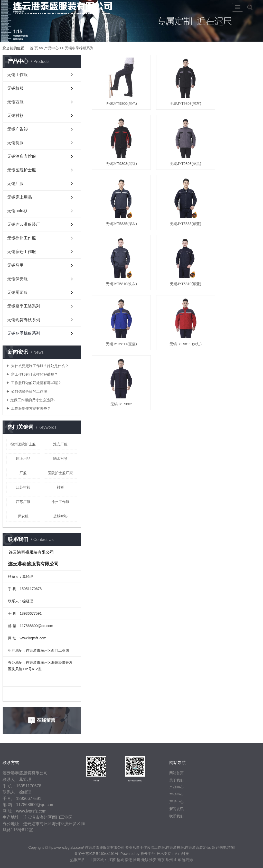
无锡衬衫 (15, 115)
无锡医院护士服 (22, 170)
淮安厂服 (60, 444)
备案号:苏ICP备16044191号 (96, 854)
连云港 (187, 860)
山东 (177, 860)
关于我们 (176, 780)
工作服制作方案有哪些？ (31, 408)
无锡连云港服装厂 (24, 224)
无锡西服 (15, 102)
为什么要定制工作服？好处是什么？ (40, 366)
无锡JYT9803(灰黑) (118, 154)
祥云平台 (148, 854)
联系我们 (176, 816)
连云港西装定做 (198, 847)
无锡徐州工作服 (22, 238)
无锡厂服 (15, 184)
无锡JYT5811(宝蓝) (234, 209)
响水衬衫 (60, 459)
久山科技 (182, 854)
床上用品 (23, 459)
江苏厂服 (23, 502)
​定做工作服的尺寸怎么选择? (33, 400)
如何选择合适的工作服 (29, 391)
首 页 (34, 48)
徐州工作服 (60, 502)
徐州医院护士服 (23, 444)
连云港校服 (175, 847)
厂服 (23, 473)
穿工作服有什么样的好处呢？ (34, 374)
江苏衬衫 (23, 487)
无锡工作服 (17, 75)
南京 (161, 860)
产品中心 (51, 48)
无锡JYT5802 (176, 265)
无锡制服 (15, 143)
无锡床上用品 (20, 197)
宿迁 (128, 860)
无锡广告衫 (17, 129)
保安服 (23, 516)
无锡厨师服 (17, 292)
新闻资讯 (176, 809)
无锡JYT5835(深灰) (176, 154)
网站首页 (176, 773)
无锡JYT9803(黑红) (234, 99)
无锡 (145, 860)
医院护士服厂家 (60, 473)
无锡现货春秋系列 (24, 320)
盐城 (120, 860)
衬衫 (60, 487)
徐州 (137, 860)
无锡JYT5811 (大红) (118, 265)
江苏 (112, 860)
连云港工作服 (154, 847)
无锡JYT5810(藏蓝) (176, 209)
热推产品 (77, 860)
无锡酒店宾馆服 (22, 156)
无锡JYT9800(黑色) (118, 99)
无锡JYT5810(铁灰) (118, 209)
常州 (169, 860)
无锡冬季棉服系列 (79, 48)
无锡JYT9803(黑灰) (176, 99)
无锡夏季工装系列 (24, 306)
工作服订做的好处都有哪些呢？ (36, 383)
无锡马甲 (15, 265)
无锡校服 (15, 88)
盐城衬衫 (60, 516)
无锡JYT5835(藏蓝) (234, 154)
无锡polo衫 (17, 211)
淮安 (153, 860)
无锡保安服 (17, 279)
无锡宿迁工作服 (22, 252)
